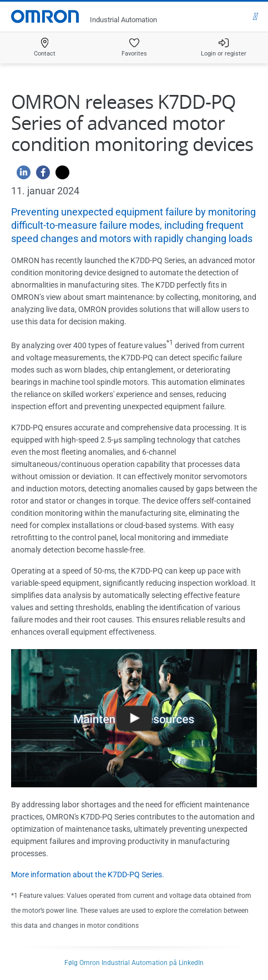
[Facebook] (40, 175)
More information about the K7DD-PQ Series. (88, 875)
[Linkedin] (21, 175)
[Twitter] (60, 175)
